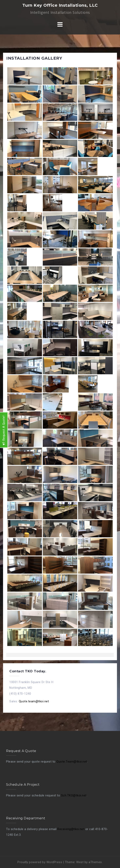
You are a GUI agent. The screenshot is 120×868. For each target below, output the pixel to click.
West (80, 862)
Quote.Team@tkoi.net (72, 762)
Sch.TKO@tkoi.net (74, 795)
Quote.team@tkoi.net (34, 701)
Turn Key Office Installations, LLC (60, 5)
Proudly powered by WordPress (40, 862)
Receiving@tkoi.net (71, 829)
